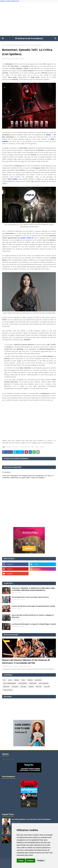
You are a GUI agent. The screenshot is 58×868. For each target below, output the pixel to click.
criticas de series (25, 447)
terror (23, 680)
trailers (8, 45)
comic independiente (9, 683)
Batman (9, 447)
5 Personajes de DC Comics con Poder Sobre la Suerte (30, 597)
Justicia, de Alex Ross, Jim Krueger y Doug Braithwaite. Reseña (33, 606)
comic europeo (8, 690)
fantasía (30, 680)
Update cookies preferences (10, 1)
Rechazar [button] (30, 861)
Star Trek (39, 687)
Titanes (48, 135)
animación (15, 687)
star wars (23, 687)
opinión (31, 687)
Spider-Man (33, 683)
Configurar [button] (41, 861)
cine (4, 680)
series (37, 447)
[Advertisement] (29, 19)
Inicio (4, 45)
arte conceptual (43, 683)
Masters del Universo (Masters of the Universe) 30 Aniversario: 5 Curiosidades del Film (26, 661)
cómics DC (16, 447)
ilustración (6, 687)
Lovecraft (47, 687)
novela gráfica (23, 683)
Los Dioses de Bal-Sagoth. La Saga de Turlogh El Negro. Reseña (34, 624)
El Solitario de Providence (29, 38)
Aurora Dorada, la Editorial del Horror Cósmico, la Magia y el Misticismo (33, 616)
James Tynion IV (27, 238)
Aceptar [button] (21, 861)
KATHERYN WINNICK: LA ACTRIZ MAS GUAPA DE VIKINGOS (31, 819)
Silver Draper (7, 59)
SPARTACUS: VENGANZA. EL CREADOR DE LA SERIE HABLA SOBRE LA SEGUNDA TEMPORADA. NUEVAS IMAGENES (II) (33, 589)
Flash (52, 139)
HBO (33, 447)
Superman (38, 680)
